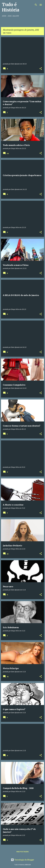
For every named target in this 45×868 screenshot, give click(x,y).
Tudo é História (11, 7)
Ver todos (7, 33)
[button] (41, 69)
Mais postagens (23, 852)
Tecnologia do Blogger (22, 860)
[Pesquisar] (36, 5)
